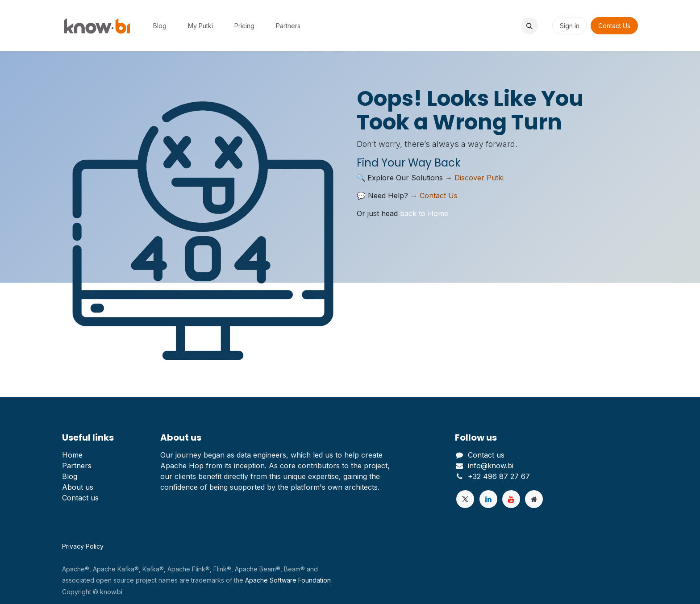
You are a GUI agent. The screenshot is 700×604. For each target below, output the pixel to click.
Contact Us (614, 26)
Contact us (80, 498)
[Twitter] (465, 499)
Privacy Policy (83, 546)
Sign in (570, 26)
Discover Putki (479, 178)
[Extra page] (534, 499)
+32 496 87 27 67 (499, 476)
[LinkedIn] (488, 499)
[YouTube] (511, 499)
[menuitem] (160, 26)
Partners (77, 466)
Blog (70, 476)
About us (78, 487)
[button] (529, 26)
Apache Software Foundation (288, 580)
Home (72, 455)
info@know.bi (491, 466)
